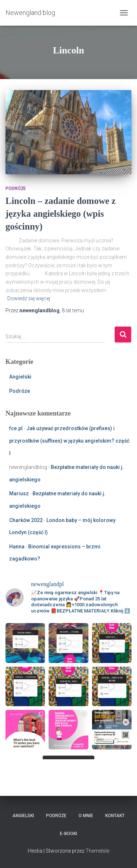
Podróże (16, 189)
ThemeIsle (97, 851)
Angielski (20, 377)
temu (73, 310)
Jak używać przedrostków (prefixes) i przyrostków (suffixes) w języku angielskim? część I (69, 441)
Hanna (17, 547)
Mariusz (19, 493)
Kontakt (115, 816)
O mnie (86, 816)
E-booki (68, 834)
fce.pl (16, 428)
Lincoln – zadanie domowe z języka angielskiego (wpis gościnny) (60, 214)
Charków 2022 (26, 520)
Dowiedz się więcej (29, 298)
